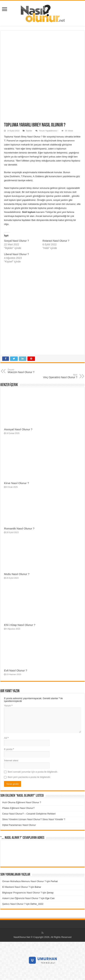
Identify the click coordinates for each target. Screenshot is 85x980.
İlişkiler (29, 131)
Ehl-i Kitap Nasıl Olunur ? (20, 625)
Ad (6, 738)
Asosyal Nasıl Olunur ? (18, 429)
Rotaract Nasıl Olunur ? (56, 241)
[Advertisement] (42, 78)
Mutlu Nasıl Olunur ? (17, 574)
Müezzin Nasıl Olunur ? (26, 371)
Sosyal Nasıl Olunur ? (16, 241)
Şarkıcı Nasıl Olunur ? (14, 904)
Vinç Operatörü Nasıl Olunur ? (59, 376)
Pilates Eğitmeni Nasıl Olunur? (18, 808)
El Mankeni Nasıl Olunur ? (16, 887)
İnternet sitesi (11, 760)
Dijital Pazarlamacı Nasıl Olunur (19, 825)
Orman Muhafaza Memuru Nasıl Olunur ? (24, 881)
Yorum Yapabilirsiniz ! (49, 131)
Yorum (8, 706)
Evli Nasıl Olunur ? (16, 670)
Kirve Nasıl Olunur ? (16, 483)
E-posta (9, 749)
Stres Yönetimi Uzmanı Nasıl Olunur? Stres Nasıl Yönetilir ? (34, 819)
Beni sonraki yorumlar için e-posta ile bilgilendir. (33, 772)
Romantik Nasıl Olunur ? (19, 528)
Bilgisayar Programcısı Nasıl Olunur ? (22, 893)
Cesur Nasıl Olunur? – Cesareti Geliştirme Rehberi (29, 814)
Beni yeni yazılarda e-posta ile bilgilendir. (29, 777)
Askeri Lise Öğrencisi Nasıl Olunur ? (21, 898)
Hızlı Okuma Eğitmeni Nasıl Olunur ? (22, 802)
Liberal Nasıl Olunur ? (16, 254)
